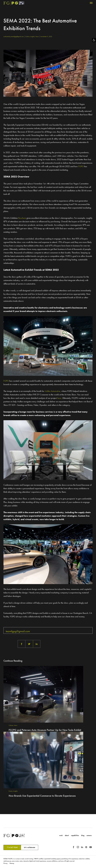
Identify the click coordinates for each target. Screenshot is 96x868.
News (37, 36)
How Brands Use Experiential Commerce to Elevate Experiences (42, 796)
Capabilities (75, 835)
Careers (89, 835)
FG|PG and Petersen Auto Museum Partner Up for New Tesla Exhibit (45, 730)
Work (61, 835)
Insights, (33, 36)
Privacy (5, 863)
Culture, (28, 36)
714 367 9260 (12, 847)
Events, (11, 791)
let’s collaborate (30, 847)
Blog (83, 835)
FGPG (81, 166)
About (67, 835)
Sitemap (12, 863)
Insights (15, 791)
